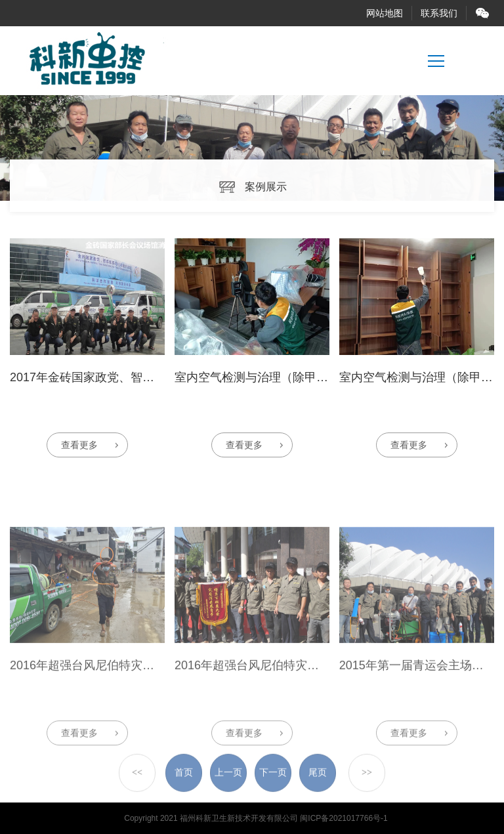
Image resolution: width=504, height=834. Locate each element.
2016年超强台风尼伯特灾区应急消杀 (106, 730)
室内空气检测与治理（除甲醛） (257, 388)
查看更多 (79, 455)
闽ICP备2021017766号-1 (344, 818)
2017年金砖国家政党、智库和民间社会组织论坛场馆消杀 (159, 388)
